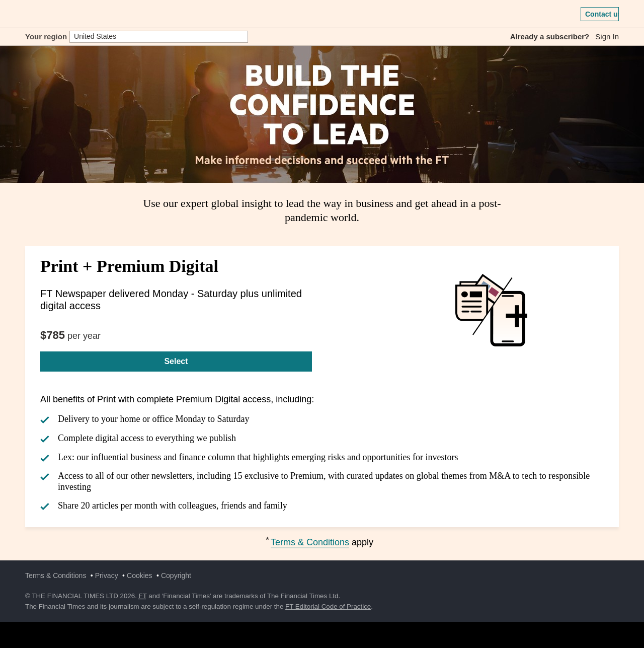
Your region (46, 37)
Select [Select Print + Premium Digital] (176, 361)
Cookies (140, 575)
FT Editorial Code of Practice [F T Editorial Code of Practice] (328, 606)
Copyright (176, 575)
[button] (30, 14)
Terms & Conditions (310, 542)
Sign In (607, 37)
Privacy (107, 575)
